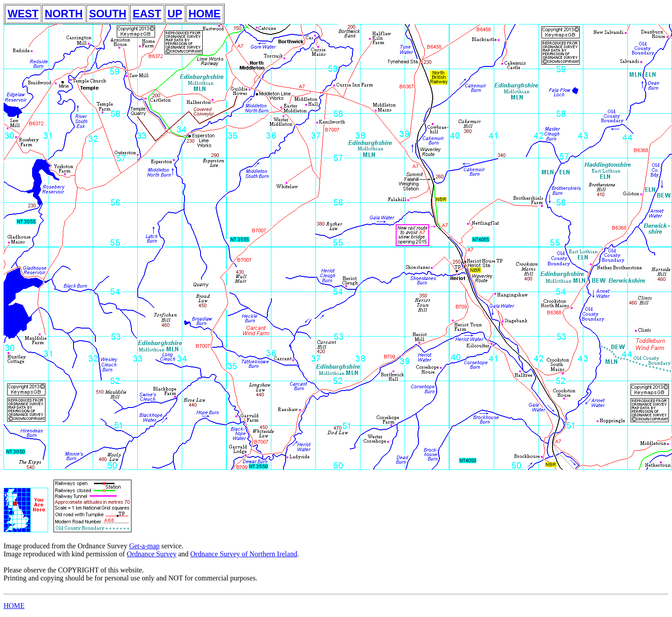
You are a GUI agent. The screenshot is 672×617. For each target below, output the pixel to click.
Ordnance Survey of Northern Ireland (244, 554)
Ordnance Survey (152, 554)
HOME (205, 14)
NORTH (64, 14)
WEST (23, 14)
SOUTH (108, 14)
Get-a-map (144, 546)
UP (175, 14)
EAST (147, 14)
